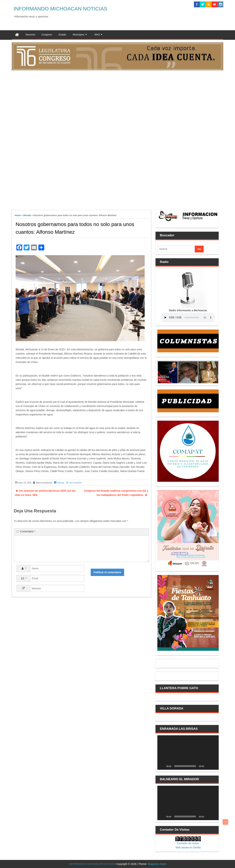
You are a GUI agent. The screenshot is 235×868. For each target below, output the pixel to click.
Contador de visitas (188, 843)
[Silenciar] (208, 766)
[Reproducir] (162, 766)
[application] (188, 753)
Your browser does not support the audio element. (188, 318)
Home (18, 215)
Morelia (27, 215)
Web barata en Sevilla (188, 847)
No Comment (76, 483)
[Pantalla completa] (214, 766)
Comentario (28, 531)
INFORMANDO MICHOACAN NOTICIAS (60, 9)
